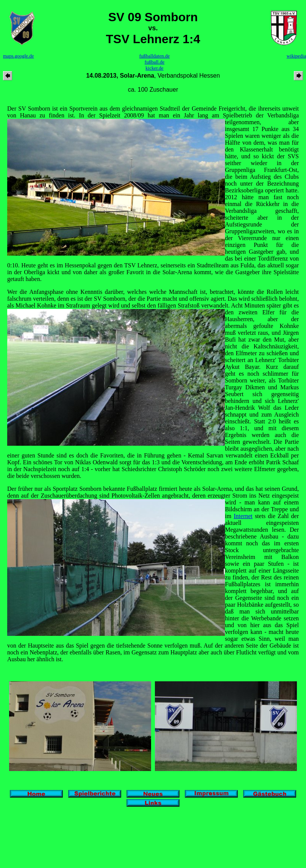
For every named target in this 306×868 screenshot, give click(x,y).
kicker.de (154, 68)
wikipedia (296, 56)
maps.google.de (19, 56)
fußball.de (155, 62)
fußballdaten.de (155, 56)
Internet (243, 516)
